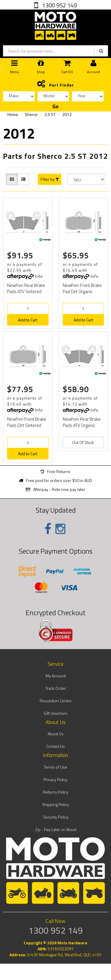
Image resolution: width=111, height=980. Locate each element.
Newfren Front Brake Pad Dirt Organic (82, 288)
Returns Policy (56, 792)
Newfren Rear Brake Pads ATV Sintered (26, 288)
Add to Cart (28, 320)
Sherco (31, 114)
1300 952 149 (59, 5)
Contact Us (55, 746)
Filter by (50, 179)
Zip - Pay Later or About (56, 829)
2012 (67, 114)
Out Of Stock (83, 442)
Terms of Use (55, 767)
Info (39, 276)
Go (55, 106)
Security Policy (56, 817)
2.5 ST (50, 114)
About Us (56, 734)
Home (13, 114)
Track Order (56, 688)
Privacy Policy (55, 779)
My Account (56, 676)
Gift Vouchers (56, 713)
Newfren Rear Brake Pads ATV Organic (82, 422)
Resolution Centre (56, 701)
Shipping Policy (55, 804)
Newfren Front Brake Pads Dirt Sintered (27, 422)
